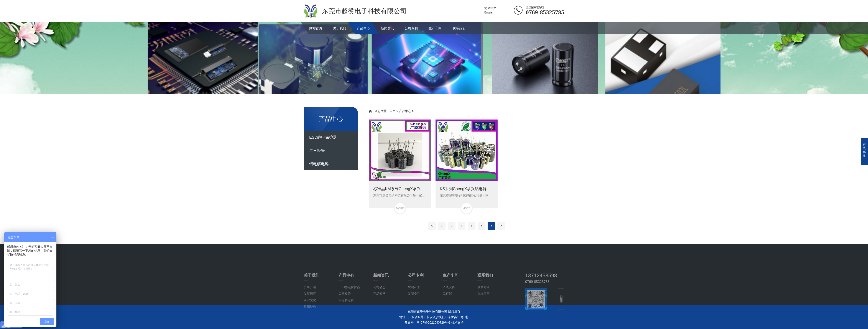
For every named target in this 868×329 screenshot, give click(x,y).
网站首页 (316, 28)
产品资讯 (379, 314)
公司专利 (411, 28)
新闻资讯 (387, 28)
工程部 (447, 314)
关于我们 (340, 28)
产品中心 (363, 28)
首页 (393, 111)
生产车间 (435, 28)
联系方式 (483, 308)
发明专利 (414, 314)
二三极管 (317, 151)
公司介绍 (310, 308)
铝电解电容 (319, 164)
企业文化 (310, 321)
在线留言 (483, 314)
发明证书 (414, 308)
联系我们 (459, 28)
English (489, 12)
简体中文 (490, 8)
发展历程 (310, 314)
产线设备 (449, 308)
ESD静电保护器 (323, 137)
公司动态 (379, 308)
